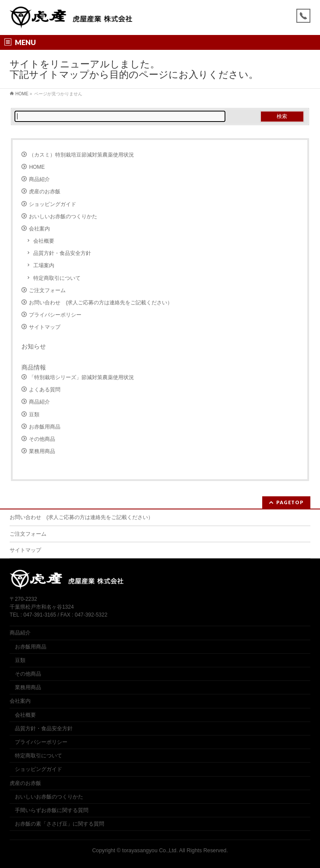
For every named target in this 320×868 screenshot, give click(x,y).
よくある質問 (45, 390)
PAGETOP (290, 502)
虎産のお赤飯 (45, 192)
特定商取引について (57, 278)
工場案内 (44, 265)
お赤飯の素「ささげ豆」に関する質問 (60, 824)
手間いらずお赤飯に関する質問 (52, 810)
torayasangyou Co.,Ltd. (150, 851)
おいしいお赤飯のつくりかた (63, 216)
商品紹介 (39, 179)
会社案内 (39, 229)
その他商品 (42, 439)
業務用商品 (42, 451)
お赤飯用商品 (45, 427)
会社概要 (44, 241)
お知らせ (34, 346)
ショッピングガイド (53, 204)
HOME (37, 167)
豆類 (34, 415)
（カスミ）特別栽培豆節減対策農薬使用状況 (81, 155)
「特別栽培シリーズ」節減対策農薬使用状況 (81, 377)
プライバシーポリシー (55, 315)
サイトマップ (45, 327)
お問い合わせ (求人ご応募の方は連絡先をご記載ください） (101, 303)
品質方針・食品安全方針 (62, 253)
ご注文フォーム (47, 290)
